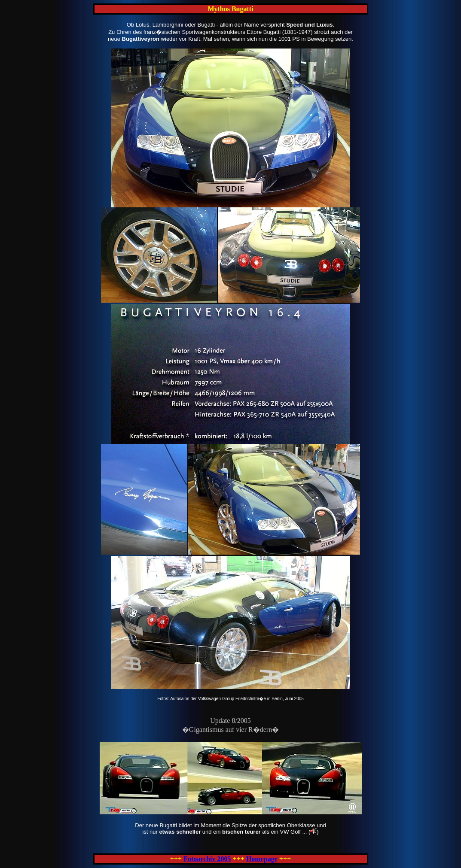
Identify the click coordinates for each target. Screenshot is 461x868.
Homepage (262, 859)
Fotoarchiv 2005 (207, 859)
